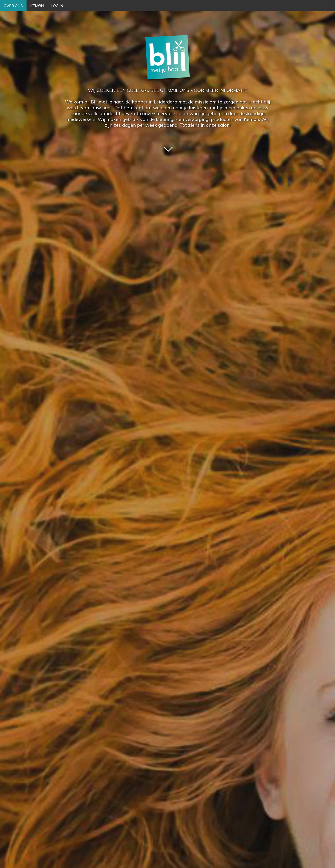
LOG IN (57, 6)
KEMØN (37, 6)
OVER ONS (13, 6)
